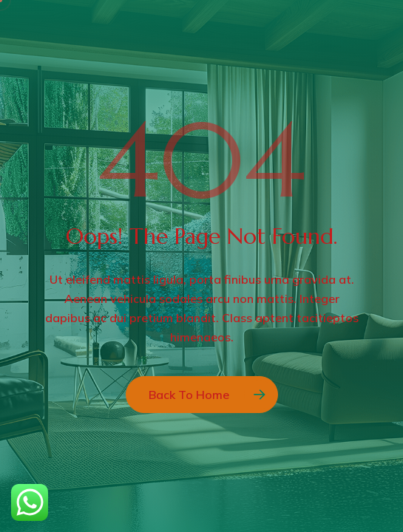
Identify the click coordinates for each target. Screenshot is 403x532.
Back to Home (189, 395)
